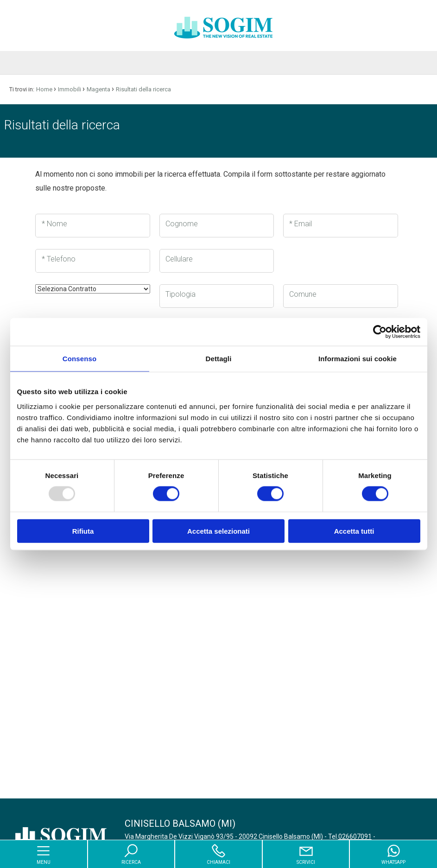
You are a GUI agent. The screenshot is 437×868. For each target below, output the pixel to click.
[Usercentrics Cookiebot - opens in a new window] (380, 332)
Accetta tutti (354, 531)
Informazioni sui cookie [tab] (358, 359)
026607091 (355, 836)
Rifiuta (83, 531)
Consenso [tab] (79, 359)
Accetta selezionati (218, 531)
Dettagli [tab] (219, 359)
